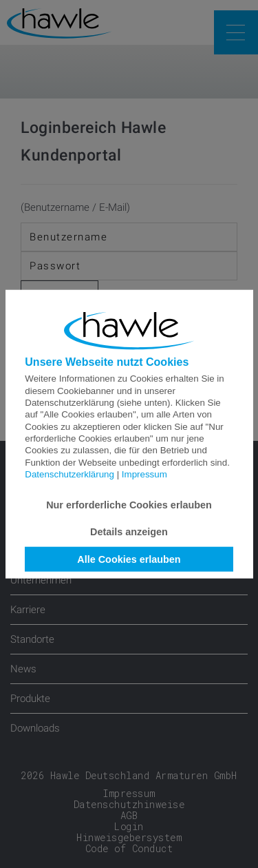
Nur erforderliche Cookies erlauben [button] (129, 505)
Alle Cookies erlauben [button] (129, 559)
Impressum (144, 474)
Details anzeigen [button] (129, 532)
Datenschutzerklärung (69, 474)
